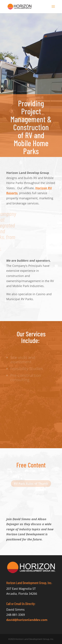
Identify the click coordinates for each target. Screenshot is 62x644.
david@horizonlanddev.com (27, 620)
